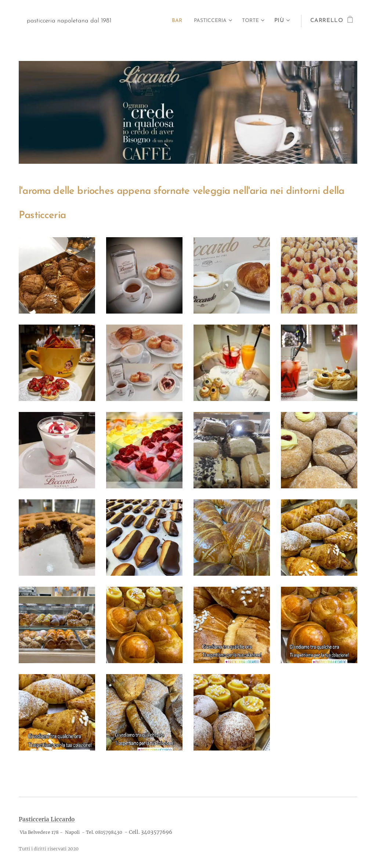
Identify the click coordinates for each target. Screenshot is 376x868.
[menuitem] (169, 21)
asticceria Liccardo (49, 819)
